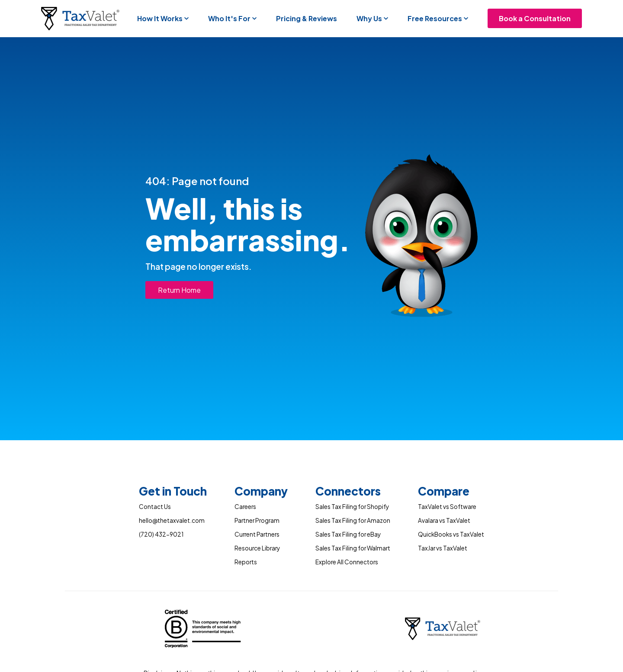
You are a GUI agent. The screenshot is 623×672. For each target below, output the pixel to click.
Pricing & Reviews (307, 18)
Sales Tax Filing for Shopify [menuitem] (352, 507)
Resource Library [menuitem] (257, 548)
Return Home (179, 290)
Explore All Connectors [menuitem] (347, 562)
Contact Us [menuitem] (155, 507)
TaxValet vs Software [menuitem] (447, 507)
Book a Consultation (535, 18)
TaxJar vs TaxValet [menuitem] (443, 548)
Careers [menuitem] (245, 507)
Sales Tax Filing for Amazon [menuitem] (353, 520)
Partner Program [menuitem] (257, 520)
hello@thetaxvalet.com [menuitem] (172, 520)
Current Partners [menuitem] (257, 534)
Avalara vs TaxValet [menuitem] (444, 520)
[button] (163, 19)
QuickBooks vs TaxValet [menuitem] (451, 534)
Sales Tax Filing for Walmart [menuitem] (353, 548)
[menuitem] (173, 493)
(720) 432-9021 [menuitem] (161, 534)
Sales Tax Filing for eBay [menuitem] (348, 534)
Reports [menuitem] (246, 562)
